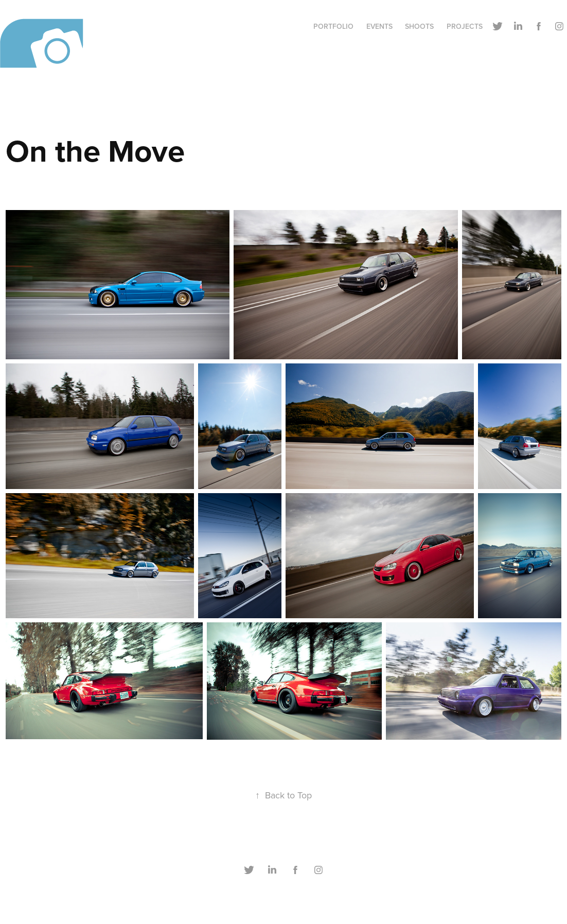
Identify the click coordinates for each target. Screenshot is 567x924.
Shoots (419, 26)
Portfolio (333, 26)
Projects (465, 26)
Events (379, 26)
